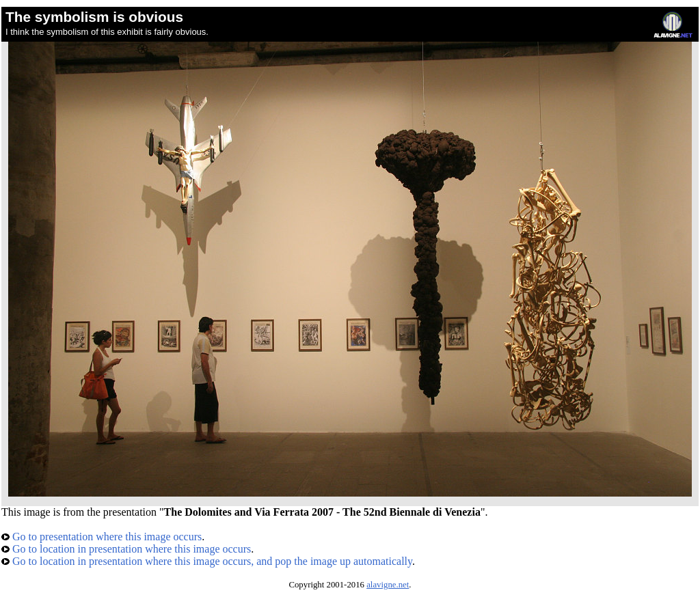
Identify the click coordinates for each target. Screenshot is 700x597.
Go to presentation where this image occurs (102, 537)
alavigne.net (388, 585)
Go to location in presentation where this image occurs (126, 549)
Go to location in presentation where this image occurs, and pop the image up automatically (207, 561)
